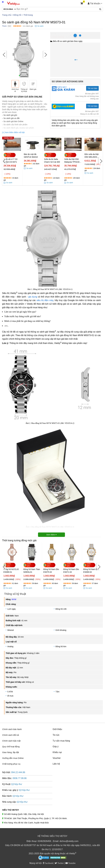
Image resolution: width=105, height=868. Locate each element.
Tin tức (56, 735)
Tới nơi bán (92, 88)
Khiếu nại (57, 752)
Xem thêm (52, 535)
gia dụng (33, 297)
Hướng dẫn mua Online (13, 758)
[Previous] (4, 54)
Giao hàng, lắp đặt (11, 752)
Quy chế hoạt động (11, 747)
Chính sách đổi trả (11, 735)
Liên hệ (56, 764)
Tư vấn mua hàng (61, 741)
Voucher (57, 758)
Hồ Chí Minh (62, 33)
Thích (4, 26)
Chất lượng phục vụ (11, 764)
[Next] (45, 54)
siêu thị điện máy (45, 300)
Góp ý (56, 747)
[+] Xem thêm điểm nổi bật (13, 132)
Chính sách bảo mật (11, 741)
